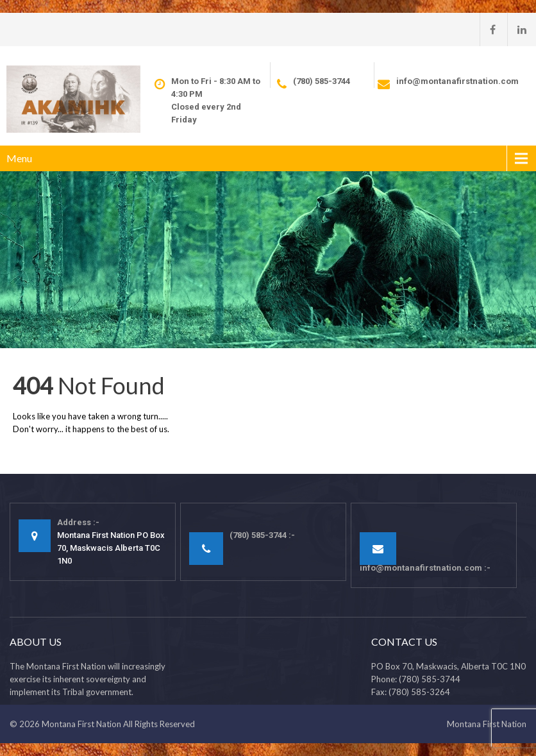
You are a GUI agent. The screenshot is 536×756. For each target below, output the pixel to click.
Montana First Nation (81, 724)
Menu (19, 158)
